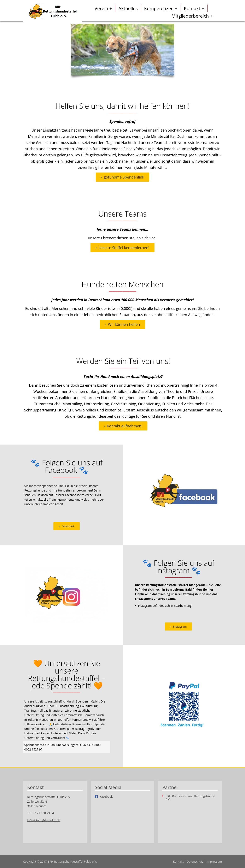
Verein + (103, 8)
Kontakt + (194, 8)
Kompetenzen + (161, 8)
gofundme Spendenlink (124, 177)
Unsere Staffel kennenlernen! (124, 248)
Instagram (180, 626)
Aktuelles (128, 8)
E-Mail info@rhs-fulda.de (44, 820)
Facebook (68, 526)
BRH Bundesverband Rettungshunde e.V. (190, 798)
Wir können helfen (124, 324)
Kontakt (178, 861)
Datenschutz (195, 861)
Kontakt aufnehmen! (125, 426)
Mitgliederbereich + (192, 16)
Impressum (214, 861)
